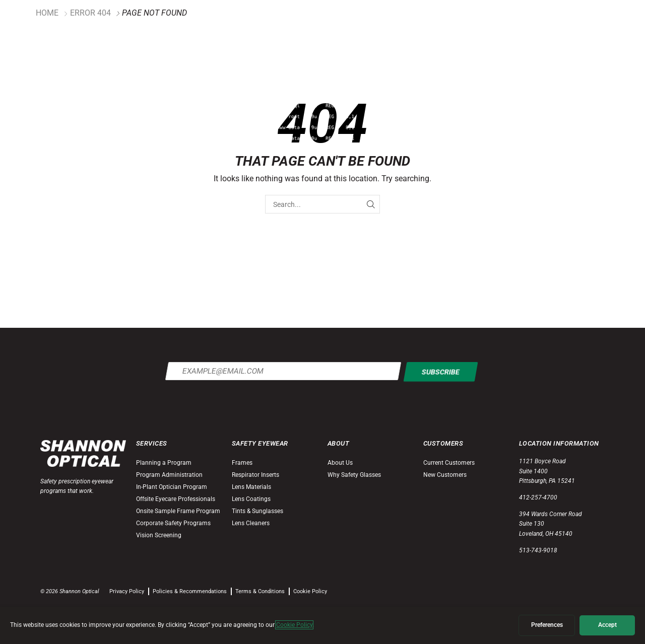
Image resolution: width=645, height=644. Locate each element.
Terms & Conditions (260, 591)
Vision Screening (159, 535)
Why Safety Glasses (354, 475)
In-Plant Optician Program (172, 487)
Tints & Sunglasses (257, 511)
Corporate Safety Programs (173, 523)
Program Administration (169, 475)
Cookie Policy (310, 591)
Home (47, 13)
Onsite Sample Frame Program (178, 511)
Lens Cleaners (251, 523)
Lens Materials (251, 487)
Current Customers (449, 463)
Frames (242, 463)
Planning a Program (164, 463)
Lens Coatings (251, 499)
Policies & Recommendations (190, 591)
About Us (340, 463)
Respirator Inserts (255, 475)
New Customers (445, 475)
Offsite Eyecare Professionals (176, 499)
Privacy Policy (127, 591)
